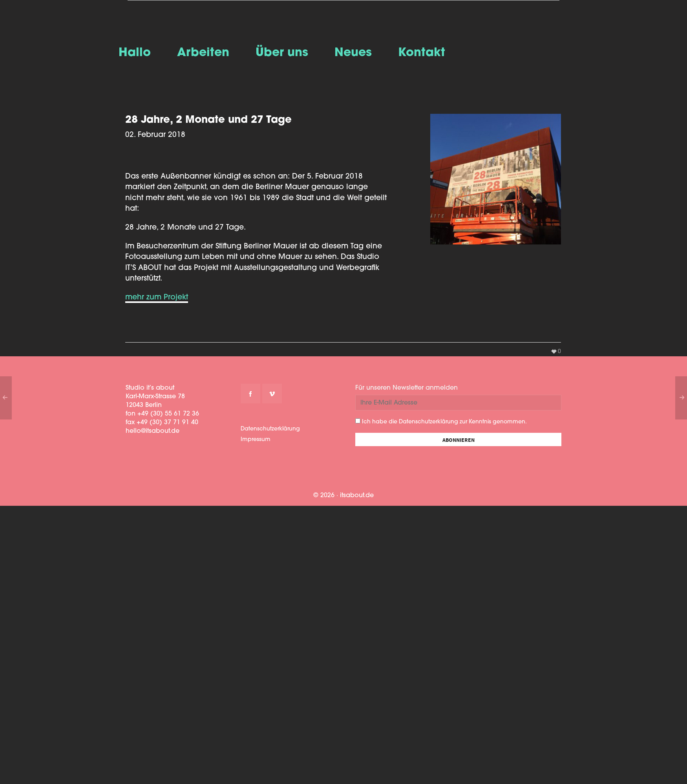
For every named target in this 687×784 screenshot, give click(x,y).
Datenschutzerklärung (270, 429)
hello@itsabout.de (153, 431)
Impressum (256, 440)
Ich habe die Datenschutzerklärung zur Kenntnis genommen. (441, 422)
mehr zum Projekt (157, 298)
